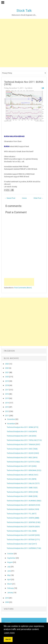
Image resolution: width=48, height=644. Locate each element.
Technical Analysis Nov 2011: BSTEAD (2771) (23, 540)
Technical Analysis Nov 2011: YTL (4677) (22, 514)
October (10, 554)
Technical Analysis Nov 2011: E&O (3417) (22, 544)
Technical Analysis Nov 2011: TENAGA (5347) (23, 444)
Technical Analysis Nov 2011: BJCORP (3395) (23, 535)
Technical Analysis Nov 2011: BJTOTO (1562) (23, 462)
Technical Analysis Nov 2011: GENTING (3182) (24, 522)
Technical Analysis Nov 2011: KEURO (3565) (23, 453)
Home (24, 198)
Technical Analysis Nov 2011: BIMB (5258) (22, 496)
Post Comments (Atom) (23, 288)
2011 (7, 416)
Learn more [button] (9, 633)
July (9, 567)
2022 (7, 368)
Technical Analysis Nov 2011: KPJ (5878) (22, 479)
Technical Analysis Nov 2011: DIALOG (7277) (23, 483)
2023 (7, 364)
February (11, 588)
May (9, 575)
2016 (7, 394)
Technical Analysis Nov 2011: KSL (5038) (22, 531)
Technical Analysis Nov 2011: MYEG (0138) (22, 492)
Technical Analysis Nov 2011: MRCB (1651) (23, 475)
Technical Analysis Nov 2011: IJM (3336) (22, 436)
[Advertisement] (24, 43)
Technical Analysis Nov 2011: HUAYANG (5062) (24, 501)
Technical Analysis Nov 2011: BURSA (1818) (24, 83)
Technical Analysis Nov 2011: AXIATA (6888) (23, 518)
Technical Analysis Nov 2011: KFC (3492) (22, 466)
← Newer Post (10, 198)
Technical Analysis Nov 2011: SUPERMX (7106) (24, 548)
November (11, 424)
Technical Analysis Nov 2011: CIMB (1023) (22, 488)
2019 (7, 381)
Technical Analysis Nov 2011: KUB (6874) (22, 431)
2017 (7, 390)
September (12, 558)
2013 (7, 407)
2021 (7, 372)
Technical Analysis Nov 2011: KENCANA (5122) (24, 470)
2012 (7, 411)
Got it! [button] (8, 639)
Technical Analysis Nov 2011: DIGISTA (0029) (23, 527)
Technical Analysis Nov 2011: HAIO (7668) (22, 449)
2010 (7, 598)
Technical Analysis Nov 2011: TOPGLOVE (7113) (24, 440)
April (9, 580)
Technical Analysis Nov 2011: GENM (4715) (23, 427)
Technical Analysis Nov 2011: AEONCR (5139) (23, 505)
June (9, 571)
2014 (7, 403)
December (11, 419)
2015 (7, 398)
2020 (7, 377)
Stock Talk (24, 11)
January (10, 593)
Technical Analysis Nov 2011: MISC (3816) (22, 457)
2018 (7, 385)
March (10, 584)
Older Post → (38, 198)
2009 (7, 602)
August (10, 562)
